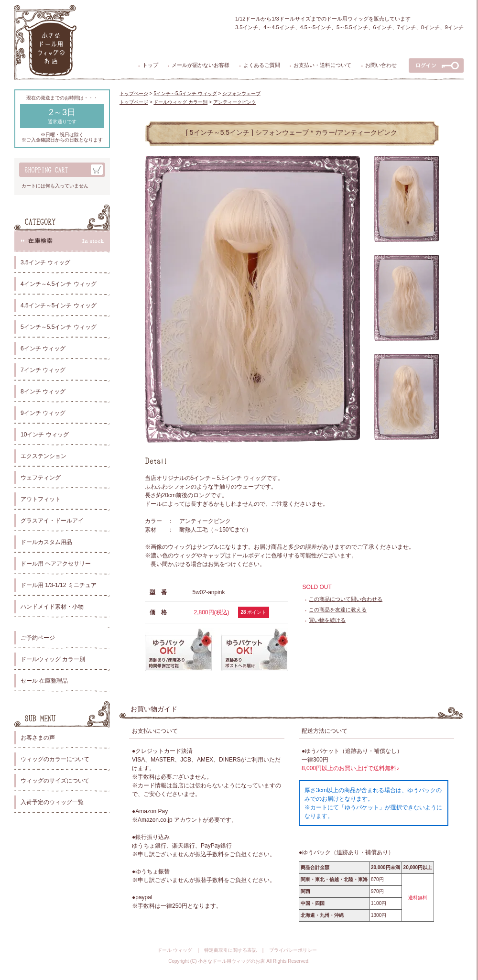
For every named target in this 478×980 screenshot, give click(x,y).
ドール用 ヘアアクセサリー (56, 564)
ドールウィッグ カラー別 (53, 659)
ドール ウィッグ (175, 950)
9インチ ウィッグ (43, 413)
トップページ (134, 93)
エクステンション (43, 456)
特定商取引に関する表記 (230, 950)
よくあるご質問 (262, 65)
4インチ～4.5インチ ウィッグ (59, 284)
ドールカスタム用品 (46, 542)
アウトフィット (41, 499)
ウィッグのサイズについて (55, 781)
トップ (150, 65)
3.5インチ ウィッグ (45, 262)
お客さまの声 (38, 738)
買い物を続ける (327, 620)
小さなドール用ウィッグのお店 (231, 961)
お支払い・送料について (322, 65)
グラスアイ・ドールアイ (52, 521)
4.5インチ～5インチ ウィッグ (59, 305)
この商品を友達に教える (338, 610)
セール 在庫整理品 (44, 681)
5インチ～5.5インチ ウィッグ (59, 327)
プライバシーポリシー (293, 950)
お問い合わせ (381, 65)
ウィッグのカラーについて (55, 759)
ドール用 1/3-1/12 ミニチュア (59, 585)
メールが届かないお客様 (201, 65)
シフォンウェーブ (241, 93)
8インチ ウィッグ (43, 392)
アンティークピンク (235, 102)
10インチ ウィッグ (45, 435)
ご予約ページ (38, 638)
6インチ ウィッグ (43, 348)
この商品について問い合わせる (346, 599)
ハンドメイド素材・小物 (52, 607)
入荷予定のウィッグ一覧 (52, 802)
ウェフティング (41, 478)
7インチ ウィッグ (43, 370)
